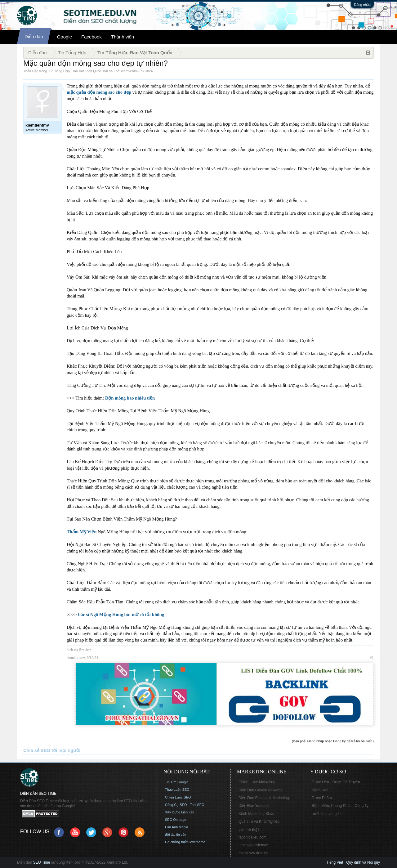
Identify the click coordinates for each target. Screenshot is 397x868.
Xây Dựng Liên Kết (179, 812)
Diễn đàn (34, 36)
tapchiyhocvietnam (254, 845)
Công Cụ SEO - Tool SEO (185, 805)
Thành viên (123, 37)
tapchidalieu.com (252, 837)
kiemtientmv (130, 71)
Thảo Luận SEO (177, 790)
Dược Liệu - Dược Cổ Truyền (336, 782)
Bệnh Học (320, 790)
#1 (372, 658)
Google (65, 37)
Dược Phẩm (322, 798)
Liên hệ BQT (249, 830)
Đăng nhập (362, 5)
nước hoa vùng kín (327, 814)
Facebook (91, 37)
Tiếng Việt (335, 862)
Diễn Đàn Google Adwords (261, 790)
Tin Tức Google (177, 782)
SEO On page (176, 820)
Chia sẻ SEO (37, 750)
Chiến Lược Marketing (257, 782)
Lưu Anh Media (176, 827)
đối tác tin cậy (176, 834)
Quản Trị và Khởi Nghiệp (259, 821)
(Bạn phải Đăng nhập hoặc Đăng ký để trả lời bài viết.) (333, 741)
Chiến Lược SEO (178, 797)
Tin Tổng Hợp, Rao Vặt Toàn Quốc (75, 71)
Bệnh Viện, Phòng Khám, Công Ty (340, 806)
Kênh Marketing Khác (256, 814)
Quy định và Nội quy (363, 862)
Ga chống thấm (177, 842)
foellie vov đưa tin (253, 853)
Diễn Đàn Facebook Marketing (264, 798)
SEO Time (42, 862)
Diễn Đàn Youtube (254, 806)
